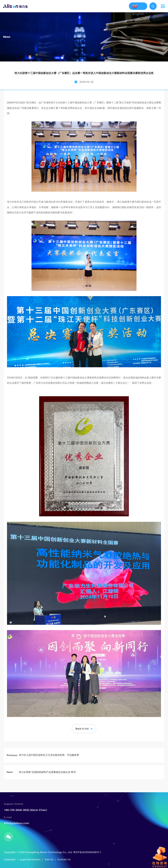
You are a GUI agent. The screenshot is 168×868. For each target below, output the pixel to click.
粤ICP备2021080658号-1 (87, 852)
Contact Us (64, 859)
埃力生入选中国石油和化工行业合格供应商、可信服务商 (49, 755)
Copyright (10, 859)
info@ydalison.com (17, 823)
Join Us (49, 859)
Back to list (84, 729)
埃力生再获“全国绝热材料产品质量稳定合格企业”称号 (47, 772)
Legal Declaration (30, 859)
